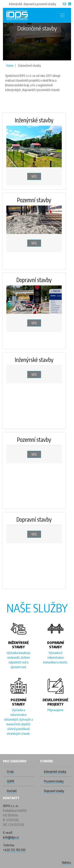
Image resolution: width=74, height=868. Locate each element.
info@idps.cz (11, 837)
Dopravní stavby (54, 791)
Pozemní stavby (54, 781)
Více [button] (34, 176)
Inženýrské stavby (55, 772)
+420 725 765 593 (14, 850)
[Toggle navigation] (62, 15)
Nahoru (67, 862)
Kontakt (12, 791)
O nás (10, 772)
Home (10, 65)
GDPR (11, 781)
